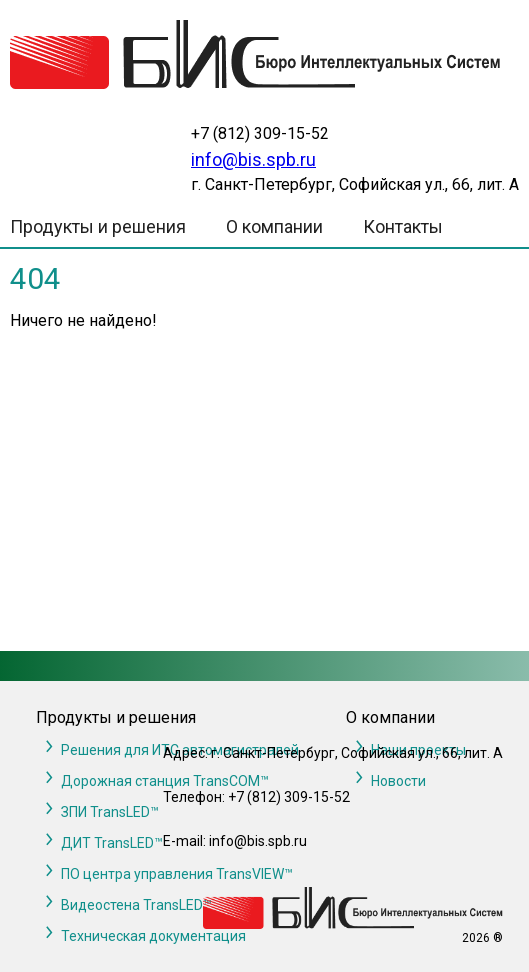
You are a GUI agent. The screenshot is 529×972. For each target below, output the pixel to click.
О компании (274, 226)
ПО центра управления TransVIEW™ (177, 874)
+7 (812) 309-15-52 (260, 133)
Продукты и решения (98, 226)
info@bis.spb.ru (253, 159)
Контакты (403, 226)
